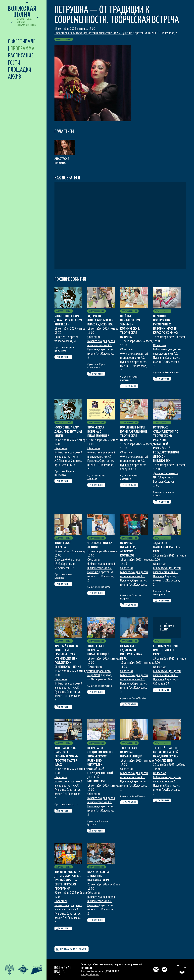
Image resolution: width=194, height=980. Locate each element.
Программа (22, 49)
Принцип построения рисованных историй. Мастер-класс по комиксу (166, 324)
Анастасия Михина (62, 161)
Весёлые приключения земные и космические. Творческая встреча (130, 326)
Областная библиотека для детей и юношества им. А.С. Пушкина (93, 33)
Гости (14, 63)
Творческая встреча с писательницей (98, 431)
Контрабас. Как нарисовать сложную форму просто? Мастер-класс (66, 756)
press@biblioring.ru (90, 974)
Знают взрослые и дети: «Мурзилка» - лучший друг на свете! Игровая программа (68, 880)
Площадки (20, 70)
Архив (15, 77)
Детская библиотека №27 (67, 562)
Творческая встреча (63, 545)
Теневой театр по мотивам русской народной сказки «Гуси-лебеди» (166, 754)
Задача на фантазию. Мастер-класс (167, 547)
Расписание (21, 56)
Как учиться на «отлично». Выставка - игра (98, 876)
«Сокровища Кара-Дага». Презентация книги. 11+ (68, 320)
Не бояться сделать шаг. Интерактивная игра (131, 652)
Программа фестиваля (71, 949)
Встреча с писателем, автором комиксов (128, 549)
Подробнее (63, 357)
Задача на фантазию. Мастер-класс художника (101, 320)
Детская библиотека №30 (166, 475)
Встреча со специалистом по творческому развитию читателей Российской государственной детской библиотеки (166, 444)
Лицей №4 (61, 337)
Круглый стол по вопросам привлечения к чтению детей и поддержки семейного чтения (68, 656)
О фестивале (22, 42)
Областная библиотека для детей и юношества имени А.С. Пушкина (68, 454)
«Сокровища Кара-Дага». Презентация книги (68, 431)
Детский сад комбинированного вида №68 (99, 671)
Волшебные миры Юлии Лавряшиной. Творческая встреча (134, 434)
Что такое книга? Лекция (100, 545)
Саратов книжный (64, 39)
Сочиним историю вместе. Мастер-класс (166, 650)
